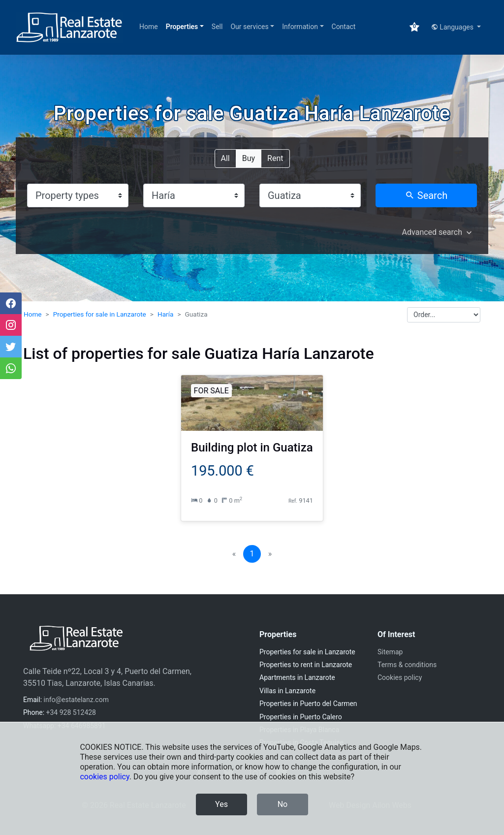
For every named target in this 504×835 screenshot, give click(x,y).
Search (426, 195)
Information (300, 27)
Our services (249, 27)
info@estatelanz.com (76, 700)
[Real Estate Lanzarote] (69, 27)
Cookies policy (400, 677)
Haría (165, 314)
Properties (182, 27)
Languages (453, 27)
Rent (275, 158)
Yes (221, 804)
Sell (217, 27)
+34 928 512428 (71, 712)
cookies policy (104, 777)
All (225, 158)
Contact (344, 27)
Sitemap (390, 652)
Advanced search (432, 232)
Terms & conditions (407, 665)
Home (149, 27)
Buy (249, 158)
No (283, 804)
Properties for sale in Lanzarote (100, 314)
